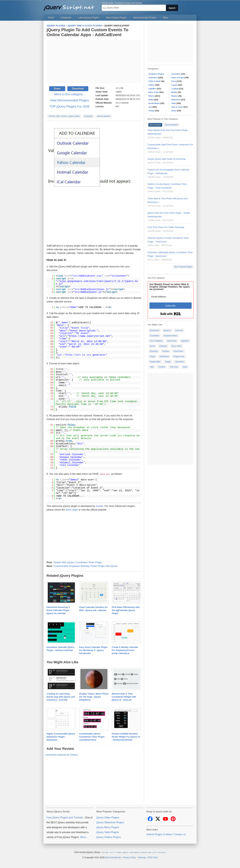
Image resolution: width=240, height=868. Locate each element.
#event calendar (104, 116)
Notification (164, 357)
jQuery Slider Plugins (108, 817)
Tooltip (151, 111)
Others (151, 96)
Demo (57, 89)
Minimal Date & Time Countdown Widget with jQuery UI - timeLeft (124, 697)
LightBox (152, 89)
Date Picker (172, 341)
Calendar (163, 346)
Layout (174, 85)
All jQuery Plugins (156, 74)
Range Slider (155, 362)
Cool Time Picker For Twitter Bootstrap (166, 227)
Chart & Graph (178, 78)
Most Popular (155, 125)
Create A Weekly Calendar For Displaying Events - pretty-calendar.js (125, 650)
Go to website (122, 103)
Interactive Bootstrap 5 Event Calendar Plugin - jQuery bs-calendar (59, 610)
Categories (66, 18)
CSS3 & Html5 (154, 81)
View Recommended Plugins (69, 100)
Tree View (174, 367)
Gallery (151, 85)
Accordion (176, 74)
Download (78, 89)
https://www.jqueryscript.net (89, 336)
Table (174, 103)
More (83, 837)
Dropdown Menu (171, 336)
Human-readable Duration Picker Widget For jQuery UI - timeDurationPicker (126, 737)
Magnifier (185, 341)
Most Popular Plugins (116, 18)
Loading (175, 89)
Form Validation (156, 341)
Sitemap (142, 857)
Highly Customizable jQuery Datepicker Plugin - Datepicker (61, 737)
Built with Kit (171, 314)
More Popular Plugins (183, 267)
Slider (151, 100)
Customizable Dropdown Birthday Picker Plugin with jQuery (85, 566)
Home (51, 18)
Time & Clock (177, 107)
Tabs (152, 367)
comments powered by (61, 755)
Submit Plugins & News (159, 834)
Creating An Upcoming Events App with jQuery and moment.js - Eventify (61, 697)
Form (174, 81)
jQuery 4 (167, 330)
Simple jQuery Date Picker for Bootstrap (167, 159)
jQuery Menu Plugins (108, 827)
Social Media (154, 103)
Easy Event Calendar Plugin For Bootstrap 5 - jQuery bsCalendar (93, 650)
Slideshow (176, 100)
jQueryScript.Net (113, 857)
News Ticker (176, 346)
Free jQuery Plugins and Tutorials (70, 6)
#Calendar (88, 116)
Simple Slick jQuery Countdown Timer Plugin (78, 562)
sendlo (99, 506)
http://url (73, 355)
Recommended (172, 125)
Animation (153, 78)
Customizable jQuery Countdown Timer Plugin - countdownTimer (92, 737)
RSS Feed (153, 857)
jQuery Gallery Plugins (109, 837)
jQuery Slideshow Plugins (110, 822)
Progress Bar (179, 357)
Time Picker (178, 351)
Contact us (180, 834)
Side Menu (179, 362)
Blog (165, 18)
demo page (72, 510)
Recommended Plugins (145, 18)
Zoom (174, 111)
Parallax (166, 351)
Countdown (155, 336)
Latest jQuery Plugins (89, 18)
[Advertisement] (94, 62)
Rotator (175, 96)
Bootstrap (154, 351)
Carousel (179, 330)
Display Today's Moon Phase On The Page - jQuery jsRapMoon (94, 697)
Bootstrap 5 (155, 330)
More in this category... (70, 94)
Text (150, 107)
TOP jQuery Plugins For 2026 (69, 106)
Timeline (162, 367)
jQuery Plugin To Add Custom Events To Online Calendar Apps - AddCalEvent (87, 32)
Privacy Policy (129, 857)
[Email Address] (171, 297)
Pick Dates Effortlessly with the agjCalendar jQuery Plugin (126, 610)
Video (185, 367)
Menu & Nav (154, 92)
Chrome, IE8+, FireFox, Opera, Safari (64, 116)
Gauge (168, 362)
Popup (153, 357)
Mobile (174, 92)
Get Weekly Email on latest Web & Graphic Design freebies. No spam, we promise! (170, 287)
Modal (152, 346)
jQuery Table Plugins (108, 832)
